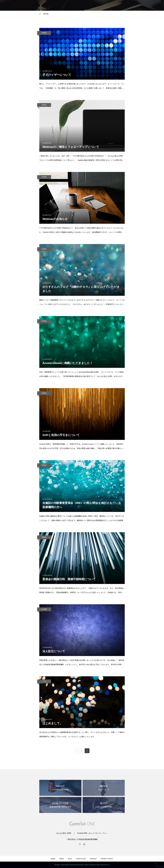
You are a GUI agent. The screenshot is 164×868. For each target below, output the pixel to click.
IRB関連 (44, 33)
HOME (53, 859)
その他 (44, 681)
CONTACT (93, 859)
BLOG (70, 859)
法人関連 (44, 609)
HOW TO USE (81, 859)
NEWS (62, 859)
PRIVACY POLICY (107, 859)
